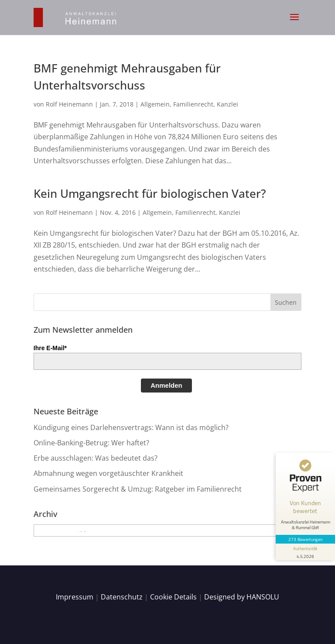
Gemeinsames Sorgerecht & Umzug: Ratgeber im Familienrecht (138, 489)
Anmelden (166, 385)
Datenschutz (122, 597)
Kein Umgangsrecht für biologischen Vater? (150, 193)
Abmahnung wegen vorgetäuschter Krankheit (108, 473)
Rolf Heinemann (69, 104)
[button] (294, 23)
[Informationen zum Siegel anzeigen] (305, 552)
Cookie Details (173, 597)
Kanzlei (227, 104)
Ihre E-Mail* (50, 348)
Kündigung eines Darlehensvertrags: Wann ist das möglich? (131, 427)
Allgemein (155, 104)
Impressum (75, 597)
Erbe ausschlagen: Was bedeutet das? (96, 458)
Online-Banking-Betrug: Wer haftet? (91, 443)
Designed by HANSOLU (242, 597)
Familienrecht (193, 104)
